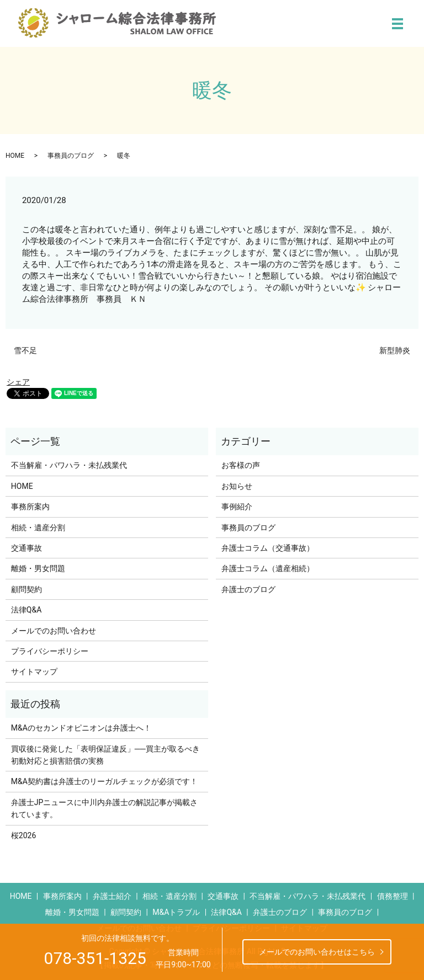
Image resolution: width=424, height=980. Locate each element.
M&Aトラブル (176, 912)
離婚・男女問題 (38, 568)
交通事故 (26, 548)
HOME (15, 156)
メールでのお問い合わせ (54, 631)
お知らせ (237, 486)
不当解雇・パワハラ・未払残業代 (69, 465)
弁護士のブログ (248, 589)
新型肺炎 (395, 350)
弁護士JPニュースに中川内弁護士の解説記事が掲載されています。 (105, 808)
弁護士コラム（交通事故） (268, 548)
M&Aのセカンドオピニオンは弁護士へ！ (81, 728)
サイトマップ (34, 672)
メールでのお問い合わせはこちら (317, 952)
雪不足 (25, 350)
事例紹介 (237, 507)
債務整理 (393, 896)
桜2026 (23, 835)
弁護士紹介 (112, 896)
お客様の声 (241, 465)
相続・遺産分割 (38, 528)
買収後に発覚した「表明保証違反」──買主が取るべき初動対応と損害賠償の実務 (105, 755)
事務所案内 (30, 507)
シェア (18, 382)
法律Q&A (26, 610)
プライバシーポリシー (50, 651)
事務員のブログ (71, 156)
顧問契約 (26, 589)
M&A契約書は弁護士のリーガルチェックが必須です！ (104, 781)
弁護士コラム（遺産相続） (268, 568)
